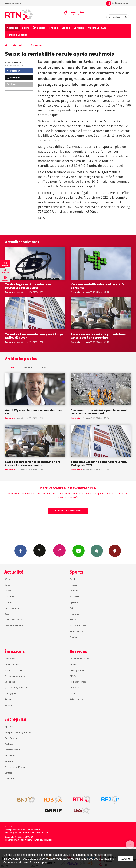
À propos (9, 727)
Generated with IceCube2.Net (38, 840)
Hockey (74, 585)
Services (79, 28)
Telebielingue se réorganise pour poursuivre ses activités (28, 286)
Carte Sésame (11, 738)
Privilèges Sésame (78, 670)
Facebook (20, 551)
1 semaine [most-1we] (27, 367)
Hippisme (75, 614)
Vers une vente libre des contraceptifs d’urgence (97, 286)
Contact (8, 773)
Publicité (9, 744)
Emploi (73, 693)
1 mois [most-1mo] (43, 367)
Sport (26, 28)
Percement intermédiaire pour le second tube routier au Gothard (99, 412)
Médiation (9, 761)
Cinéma (74, 664)
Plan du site (42, 832)
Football (74, 579)
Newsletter (10, 779)
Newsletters (78, 551)
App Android (115, 551)
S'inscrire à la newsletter (68, 510)
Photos (53, 28)
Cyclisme (74, 602)
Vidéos (66, 28)
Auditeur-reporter (117, 3)
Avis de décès (76, 699)
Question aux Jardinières (16, 688)
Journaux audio (12, 608)
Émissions (39, 28)
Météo (73, 676)
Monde (8, 591)
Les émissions (11, 659)
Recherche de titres (14, 670)
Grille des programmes (15, 676)
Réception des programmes (18, 732)
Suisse (7, 585)
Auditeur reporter (13, 620)
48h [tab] (12, 367)
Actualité (13, 28)
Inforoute (75, 688)
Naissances (10, 682)
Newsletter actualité (14, 625)
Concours (9, 705)
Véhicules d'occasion (80, 659)
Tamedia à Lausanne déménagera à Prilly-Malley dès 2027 (34, 336)
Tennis (73, 620)
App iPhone (97, 551)
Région (8, 579)
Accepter (125, 859)
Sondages (9, 699)
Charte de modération (15, 767)
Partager (13, 71)
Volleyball (74, 596)
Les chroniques (12, 664)
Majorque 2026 (97, 28)
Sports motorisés (78, 625)
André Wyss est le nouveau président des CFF (34, 412)
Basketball (75, 591)
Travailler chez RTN (13, 750)
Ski (71, 608)
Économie (37, 45)
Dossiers (8, 614)
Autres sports (76, 631)
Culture (8, 602)
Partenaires (10, 755)
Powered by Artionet (14, 840)
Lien (12, 84)
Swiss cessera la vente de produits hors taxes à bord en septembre (98, 336)
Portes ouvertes (17, 35)
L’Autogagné (10, 693)
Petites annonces (78, 682)
